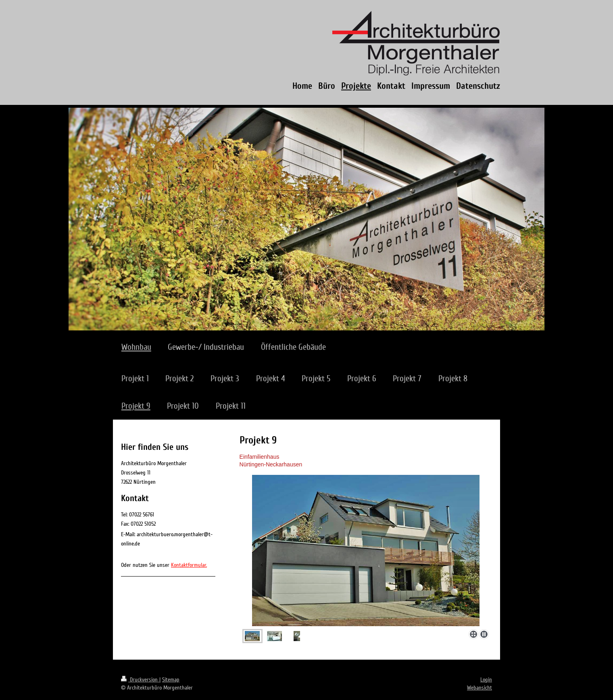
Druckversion (140, 680)
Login (486, 680)
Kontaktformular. (189, 565)
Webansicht (480, 688)
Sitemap (171, 680)
